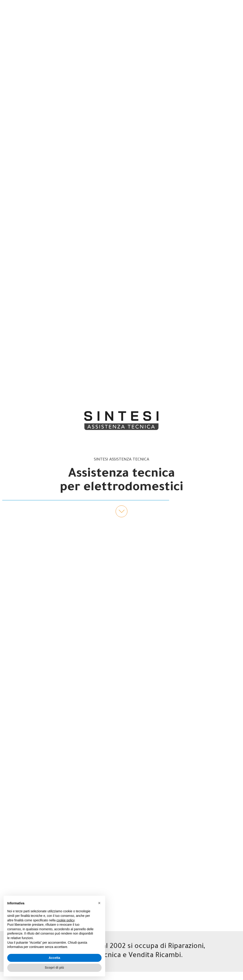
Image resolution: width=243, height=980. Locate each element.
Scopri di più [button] (55, 968)
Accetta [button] (55, 958)
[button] (99, 903)
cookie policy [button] (65, 920)
